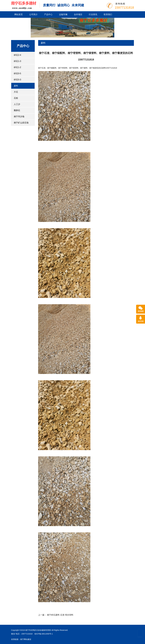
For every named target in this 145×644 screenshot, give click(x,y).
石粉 (16, 98)
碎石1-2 (17, 67)
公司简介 (33, 14)
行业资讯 (93, 14)
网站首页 (19, 14)
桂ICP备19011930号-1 (44, 634)
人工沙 (17, 104)
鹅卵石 (17, 110)
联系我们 (108, 14)
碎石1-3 (17, 61)
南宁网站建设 (26, 639)
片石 (16, 92)
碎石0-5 (17, 73)
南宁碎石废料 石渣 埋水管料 (60, 615)
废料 (16, 86)
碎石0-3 (17, 80)
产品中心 (48, 14)
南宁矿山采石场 (21, 123)
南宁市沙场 (19, 117)
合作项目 (78, 14)
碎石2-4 (17, 55)
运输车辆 (63, 14)
